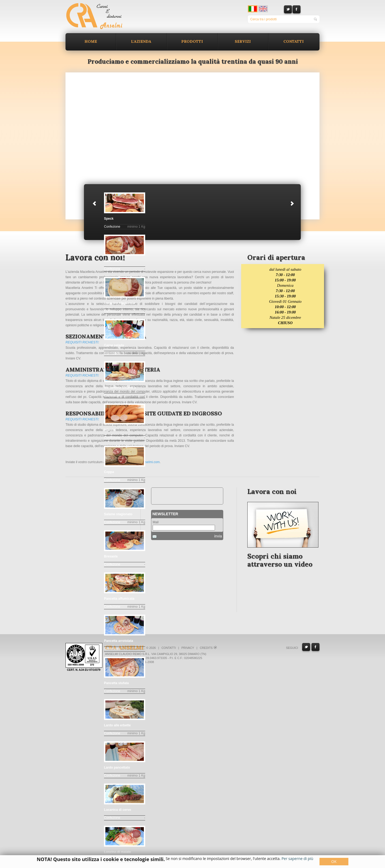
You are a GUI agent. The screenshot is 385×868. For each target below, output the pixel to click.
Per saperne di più (297, 859)
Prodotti (192, 41)
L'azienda (141, 41)
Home (91, 41)
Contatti (294, 41)
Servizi (243, 41)
